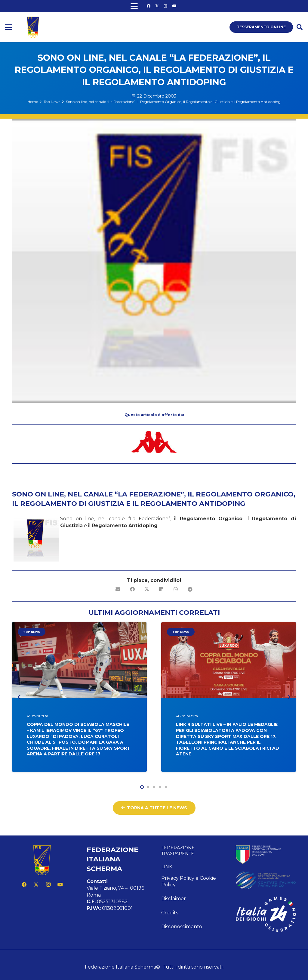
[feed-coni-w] (266, 854)
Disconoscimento (182, 927)
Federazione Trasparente (178, 851)
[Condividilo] (132, 589)
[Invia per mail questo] (118, 589)
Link (167, 867)
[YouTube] (174, 6)
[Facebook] (149, 6)
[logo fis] (33, 27)
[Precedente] (19, 697)
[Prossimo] (289, 697)
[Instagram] (166, 6)
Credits (170, 913)
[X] (157, 6)
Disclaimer (174, 899)
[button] (134, 6)
